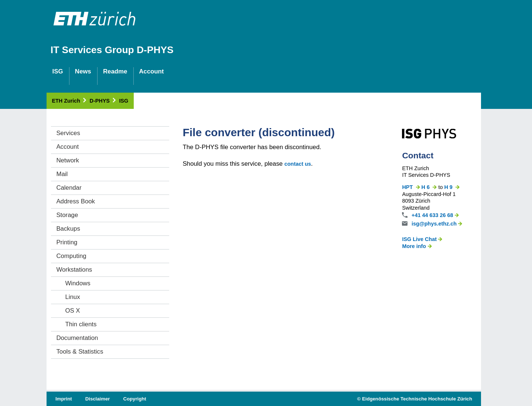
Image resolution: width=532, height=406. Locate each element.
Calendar (69, 188)
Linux (72, 297)
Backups (68, 229)
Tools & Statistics (80, 352)
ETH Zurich (69, 101)
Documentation (77, 338)
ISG (124, 101)
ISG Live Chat (422, 239)
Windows (78, 283)
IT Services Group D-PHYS (112, 50)
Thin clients (81, 324)
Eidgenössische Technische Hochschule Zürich (417, 399)
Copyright (134, 399)
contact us (298, 164)
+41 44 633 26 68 (435, 215)
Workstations (74, 270)
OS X (72, 311)
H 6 (429, 187)
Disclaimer (98, 399)
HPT (411, 187)
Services (68, 133)
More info (417, 246)
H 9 (452, 187)
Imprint (64, 399)
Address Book (76, 201)
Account (67, 147)
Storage (67, 215)
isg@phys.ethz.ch (437, 224)
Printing (67, 242)
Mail (62, 174)
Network (68, 160)
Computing (71, 256)
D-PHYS (103, 101)
